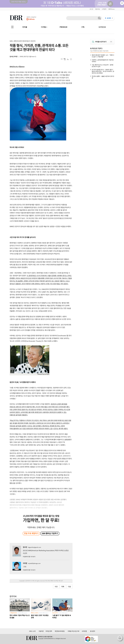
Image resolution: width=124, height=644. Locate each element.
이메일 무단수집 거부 (74, 631)
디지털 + (44, 27)
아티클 (25, 27)
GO (111, 42)
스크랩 (71, 59)
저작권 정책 (49, 631)
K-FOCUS (102, 27)
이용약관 (41, 631)
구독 (83, 27)
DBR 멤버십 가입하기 (50, 533)
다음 (69, 587)
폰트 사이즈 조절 (68, 59)
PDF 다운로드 (65, 59)
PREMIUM (63, 27)
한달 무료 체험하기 (31, 533)
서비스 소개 (32, 631)
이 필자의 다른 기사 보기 (29, 557)
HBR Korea (111, 9)
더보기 (62, 59)
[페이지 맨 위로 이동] (120, 639)
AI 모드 (109, 18)
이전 (56, 587)
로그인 (91, 9)
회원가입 (97, 9)
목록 (63, 587)
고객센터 (104, 9)
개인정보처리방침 (60, 631)
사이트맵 (84, 631)
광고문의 (93, 631)
